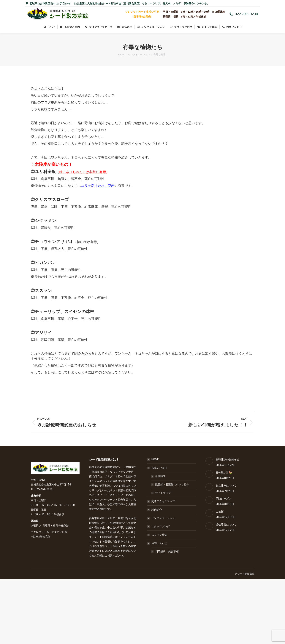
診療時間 (160, 476)
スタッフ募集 (159, 535)
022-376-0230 (243, 14)
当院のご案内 (157, 468)
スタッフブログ (161, 526)
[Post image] (209, 461)
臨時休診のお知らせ (227, 459)
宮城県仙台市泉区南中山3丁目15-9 (48, 3)
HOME (155, 459)
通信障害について (226, 525)
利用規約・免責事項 (167, 552)
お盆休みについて (226, 485)
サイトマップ (163, 493)
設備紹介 (157, 510)
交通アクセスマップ (163, 501)
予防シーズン (224, 498)
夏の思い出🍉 (224, 472)
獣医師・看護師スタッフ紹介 (172, 485)
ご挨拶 (220, 512)
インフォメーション (163, 518)
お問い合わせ (157, 543)
